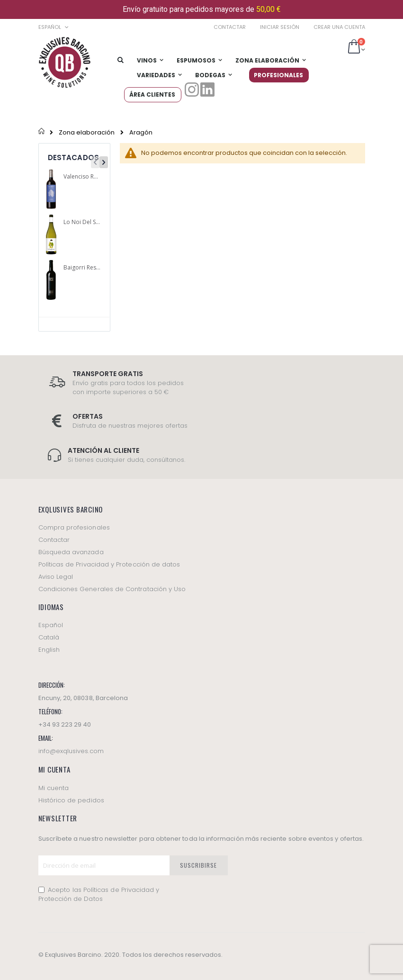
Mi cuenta (54, 788)
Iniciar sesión (280, 27)
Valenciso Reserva (82, 177)
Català (49, 637)
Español (51, 625)
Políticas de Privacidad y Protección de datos (109, 564)
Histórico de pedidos (71, 800)
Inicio (42, 132)
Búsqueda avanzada (71, 552)
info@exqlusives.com (71, 751)
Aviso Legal (56, 577)
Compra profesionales (74, 527)
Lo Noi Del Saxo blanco (82, 222)
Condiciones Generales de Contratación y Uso (112, 589)
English (49, 650)
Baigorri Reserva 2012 (82, 268)
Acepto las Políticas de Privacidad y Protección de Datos (99, 895)
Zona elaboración (87, 132)
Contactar (230, 27)
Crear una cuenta (339, 27)
